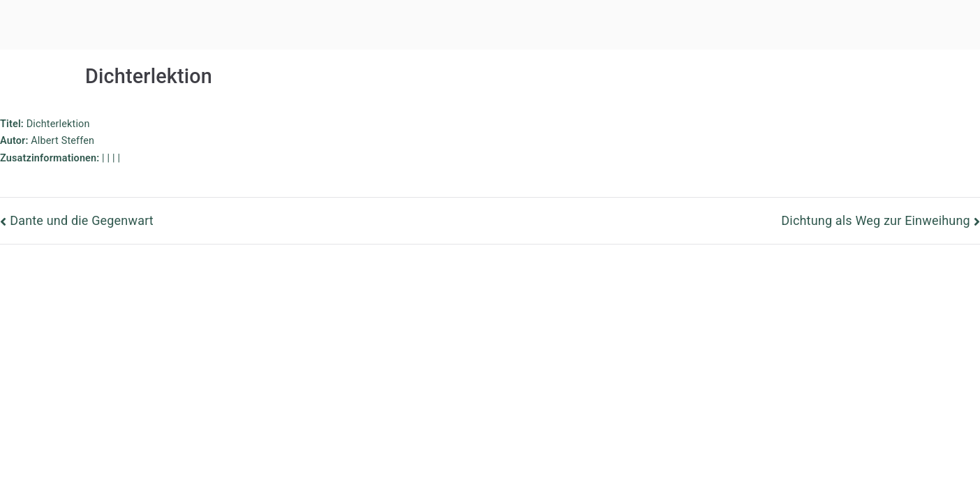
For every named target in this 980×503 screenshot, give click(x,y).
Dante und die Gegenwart (82, 220)
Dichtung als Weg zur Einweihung (875, 220)
